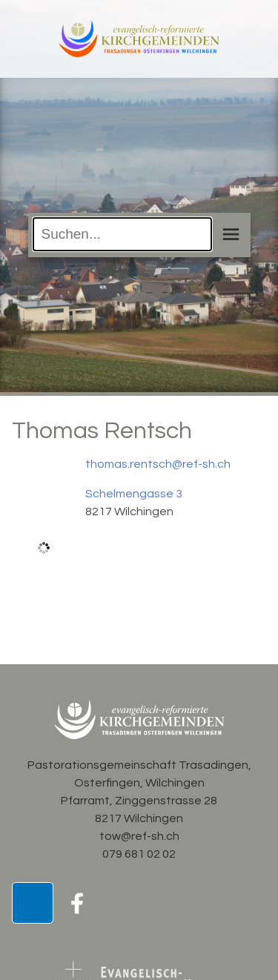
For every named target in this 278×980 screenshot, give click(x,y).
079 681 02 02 (139, 854)
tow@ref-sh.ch (139, 836)
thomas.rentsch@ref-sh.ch (158, 464)
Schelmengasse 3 (134, 494)
